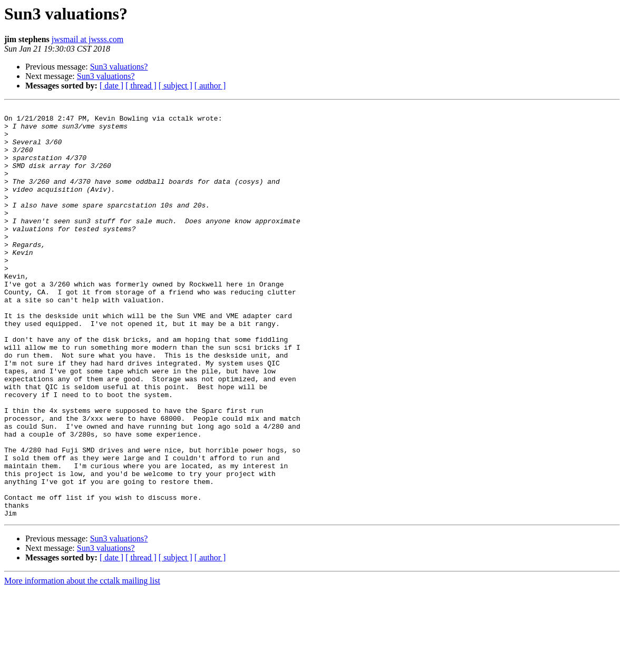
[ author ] (210, 86)
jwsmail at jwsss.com (87, 39)
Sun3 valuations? (119, 67)
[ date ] (111, 86)
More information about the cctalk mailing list (82, 663)
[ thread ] (141, 86)
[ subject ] (175, 86)
